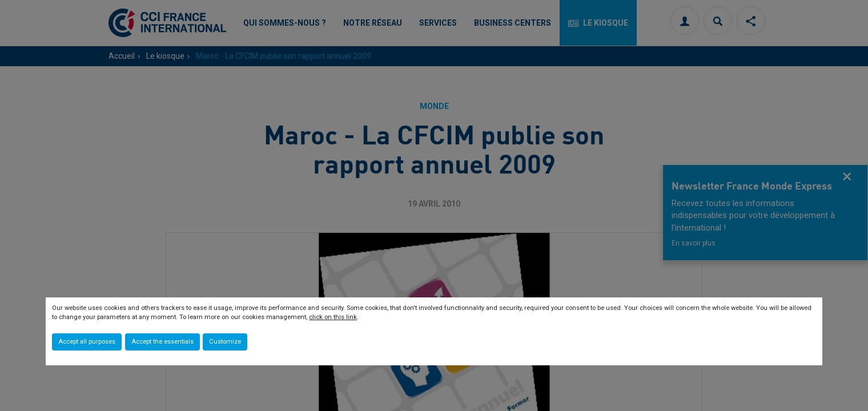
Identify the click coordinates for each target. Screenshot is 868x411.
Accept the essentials (162, 342)
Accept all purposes (87, 342)
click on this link (333, 317)
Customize (225, 342)
